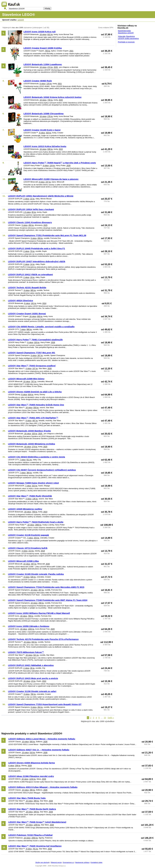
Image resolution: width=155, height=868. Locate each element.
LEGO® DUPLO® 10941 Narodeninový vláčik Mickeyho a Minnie (41, 196)
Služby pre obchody (43, 862)
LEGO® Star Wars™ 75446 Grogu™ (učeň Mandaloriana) (37, 822)
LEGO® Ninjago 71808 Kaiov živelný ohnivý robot (33, 483)
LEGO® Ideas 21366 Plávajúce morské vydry (31, 776)
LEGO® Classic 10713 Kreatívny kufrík (28, 548)
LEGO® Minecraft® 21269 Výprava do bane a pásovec (51, 179)
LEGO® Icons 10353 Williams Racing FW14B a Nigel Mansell (39, 613)
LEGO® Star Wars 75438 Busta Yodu (27, 798)
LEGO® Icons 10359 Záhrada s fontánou (29, 626)
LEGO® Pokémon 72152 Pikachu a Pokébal (30, 835)
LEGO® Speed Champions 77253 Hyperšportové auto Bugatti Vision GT (45, 704)
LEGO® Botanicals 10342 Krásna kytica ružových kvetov (52, 97)
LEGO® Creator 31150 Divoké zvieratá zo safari (32, 691)
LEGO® (21, 20)
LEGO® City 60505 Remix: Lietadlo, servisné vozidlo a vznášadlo (41, 327)
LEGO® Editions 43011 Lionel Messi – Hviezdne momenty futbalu (42, 739)
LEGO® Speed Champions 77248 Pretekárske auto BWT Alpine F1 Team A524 (48, 600)
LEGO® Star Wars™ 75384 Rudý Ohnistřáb (30, 496)
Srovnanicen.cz (68, 862)
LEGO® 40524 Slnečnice (21, 301)
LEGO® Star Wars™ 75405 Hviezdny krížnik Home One (36, 405)
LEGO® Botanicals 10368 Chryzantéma (43, 114)
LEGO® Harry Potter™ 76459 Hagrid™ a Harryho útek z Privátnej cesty (60, 163)
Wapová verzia (56, 862)
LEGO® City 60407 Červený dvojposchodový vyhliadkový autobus (42, 470)
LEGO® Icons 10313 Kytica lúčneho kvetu (45, 146)
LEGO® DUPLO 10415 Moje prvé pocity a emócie (33, 678)
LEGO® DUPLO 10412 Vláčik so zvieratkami (30, 274)
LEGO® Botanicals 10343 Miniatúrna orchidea (31, 444)
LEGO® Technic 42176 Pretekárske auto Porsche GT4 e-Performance (43, 639)
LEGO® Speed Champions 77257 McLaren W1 (32, 353)
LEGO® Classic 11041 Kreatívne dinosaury (30, 222)
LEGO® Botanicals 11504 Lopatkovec (43, 64)
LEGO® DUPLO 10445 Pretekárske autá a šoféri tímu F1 (36, 248)
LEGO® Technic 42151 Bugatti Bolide (27, 287)
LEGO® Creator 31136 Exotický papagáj (28, 535)
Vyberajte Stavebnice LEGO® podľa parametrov (128, 37)
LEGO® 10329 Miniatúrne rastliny (25, 509)
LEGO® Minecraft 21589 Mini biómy (26, 379)
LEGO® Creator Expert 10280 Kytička (43, 48)
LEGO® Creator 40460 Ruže (38, 81)
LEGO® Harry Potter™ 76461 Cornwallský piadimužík (35, 340)
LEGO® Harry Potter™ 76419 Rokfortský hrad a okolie (36, 522)
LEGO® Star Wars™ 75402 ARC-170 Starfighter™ (33, 418)
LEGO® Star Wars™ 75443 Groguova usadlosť (32, 366)
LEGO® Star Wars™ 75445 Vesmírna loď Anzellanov (35, 846)
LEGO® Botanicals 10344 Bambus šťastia (29, 431)
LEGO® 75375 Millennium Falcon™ (26, 652)
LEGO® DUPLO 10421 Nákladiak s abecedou (31, 665)
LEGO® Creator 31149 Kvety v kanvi (42, 130)
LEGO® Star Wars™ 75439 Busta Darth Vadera (32, 809)
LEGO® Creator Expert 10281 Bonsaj (27, 314)
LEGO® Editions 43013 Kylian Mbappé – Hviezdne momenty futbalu (43, 787)
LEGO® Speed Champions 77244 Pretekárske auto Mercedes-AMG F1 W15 (46, 587)
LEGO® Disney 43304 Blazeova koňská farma (32, 763)
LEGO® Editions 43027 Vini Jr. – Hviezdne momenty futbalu (39, 750)
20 (105, 718)
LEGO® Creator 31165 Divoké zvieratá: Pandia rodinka (36, 574)
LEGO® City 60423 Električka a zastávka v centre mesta (36, 457)
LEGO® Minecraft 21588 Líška (23, 561)
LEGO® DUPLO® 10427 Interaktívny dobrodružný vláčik (37, 261)
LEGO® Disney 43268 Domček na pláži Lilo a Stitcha (35, 392)
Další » (111, 718)
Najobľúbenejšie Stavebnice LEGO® (126, 32)
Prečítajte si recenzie (126, 42)
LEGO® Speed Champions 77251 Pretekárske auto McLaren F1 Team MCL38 (47, 235)
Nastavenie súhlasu (82, 862)
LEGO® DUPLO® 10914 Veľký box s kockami (31, 209)
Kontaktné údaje (96, 862)
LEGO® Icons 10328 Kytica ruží (39, 32)
